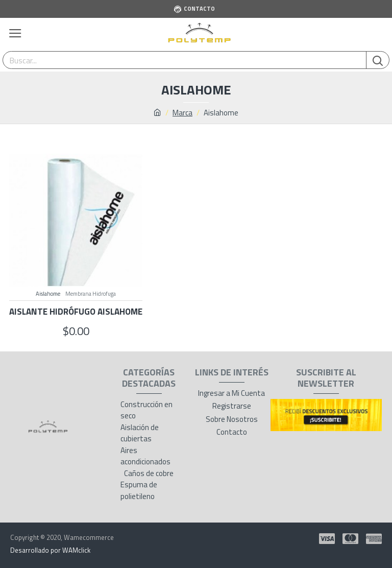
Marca (182, 113)
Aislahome (48, 294)
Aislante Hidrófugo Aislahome (76, 312)
